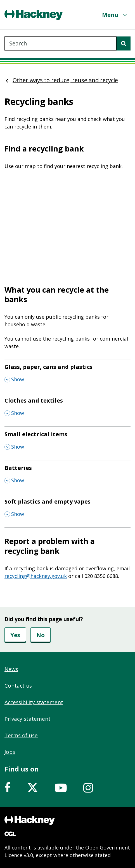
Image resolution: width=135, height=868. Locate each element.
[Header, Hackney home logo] (34, 15)
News (11, 669)
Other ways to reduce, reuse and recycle (65, 80)
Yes (15, 635)
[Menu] (115, 15)
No (41, 635)
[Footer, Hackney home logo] (30, 820)
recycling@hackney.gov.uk (36, 576)
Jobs (10, 752)
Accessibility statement (34, 702)
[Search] (124, 43)
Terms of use (21, 735)
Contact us (18, 686)
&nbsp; (67, 224)
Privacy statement (28, 719)
